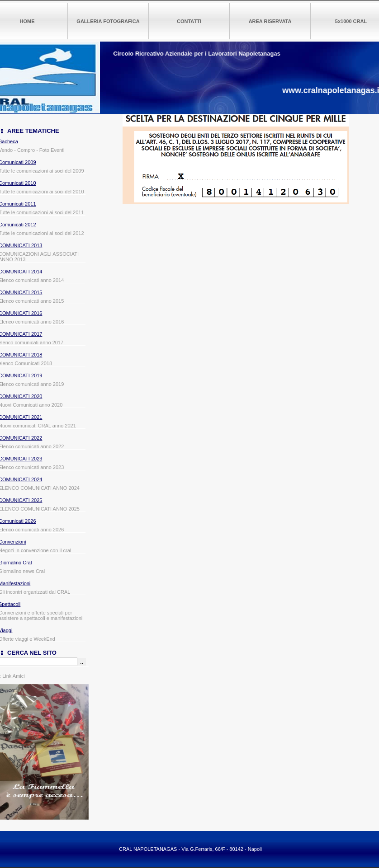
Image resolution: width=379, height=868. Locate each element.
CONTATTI (189, 21)
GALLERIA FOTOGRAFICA (108, 21)
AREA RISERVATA (270, 21)
